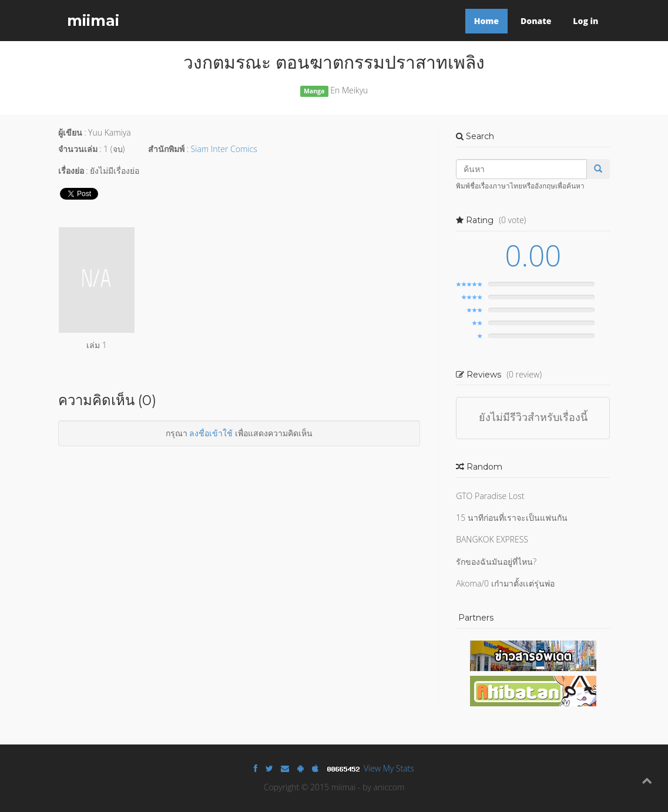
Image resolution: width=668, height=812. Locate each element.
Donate (536, 21)
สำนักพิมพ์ (166, 149)
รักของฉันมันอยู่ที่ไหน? (496, 562)
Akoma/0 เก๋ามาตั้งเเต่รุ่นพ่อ (505, 583)
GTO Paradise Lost (490, 496)
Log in (585, 21)
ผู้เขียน (70, 132)
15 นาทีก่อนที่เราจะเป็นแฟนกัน (512, 518)
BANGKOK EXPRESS (492, 539)
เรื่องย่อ (71, 171)
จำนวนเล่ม (78, 149)
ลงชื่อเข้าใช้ (211, 433)
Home (486, 21)
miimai (93, 21)
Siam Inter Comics (224, 149)
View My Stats (389, 768)
